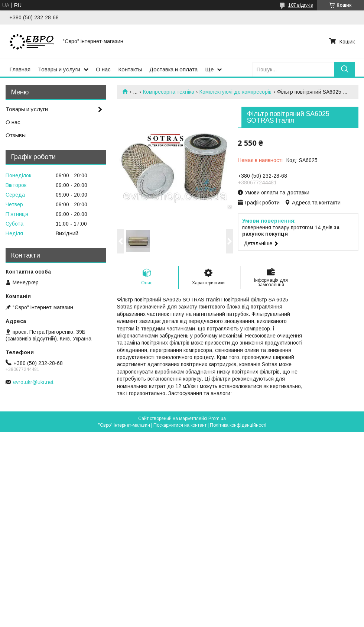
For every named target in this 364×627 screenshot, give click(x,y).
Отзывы (16, 135)
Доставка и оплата (173, 69)
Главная (20, 69)
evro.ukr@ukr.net (33, 382)
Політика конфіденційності (238, 425)
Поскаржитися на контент (180, 425)
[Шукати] (344, 69)
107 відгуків (301, 5)
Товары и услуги (59, 69)
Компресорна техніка (169, 92)
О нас (103, 69)
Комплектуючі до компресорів (235, 92)
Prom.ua (217, 418)
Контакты (130, 69)
